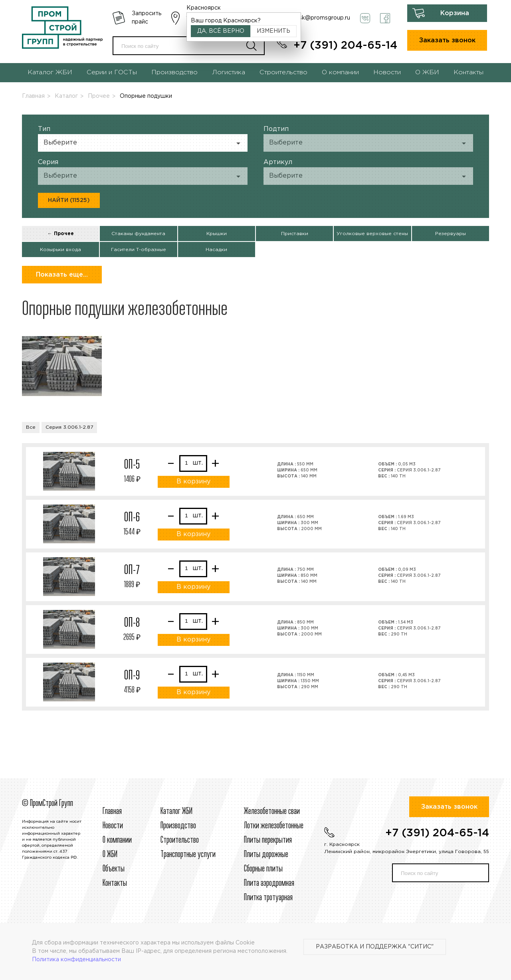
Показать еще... (62, 275)
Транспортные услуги (188, 855)
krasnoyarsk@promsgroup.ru (311, 18)
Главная (33, 96)
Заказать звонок (447, 41)
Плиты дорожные (266, 855)
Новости (387, 72)
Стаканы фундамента (138, 234)
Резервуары (451, 234)
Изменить (273, 31)
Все (31, 427)
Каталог (66, 96)
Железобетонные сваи (272, 812)
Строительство (283, 72)
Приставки (295, 234)
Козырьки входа (60, 250)
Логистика (229, 72)
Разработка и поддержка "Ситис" (375, 947)
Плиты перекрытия (268, 840)
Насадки (216, 250)
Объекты (114, 869)
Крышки (217, 234)
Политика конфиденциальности (76, 960)
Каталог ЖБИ (50, 72)
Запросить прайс (147, 18)
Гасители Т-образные (139, 250)
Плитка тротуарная (268, 898)
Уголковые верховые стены (372, 234)
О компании (340, 72)
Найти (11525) (69, 200)
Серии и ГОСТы (112, 72)
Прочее (99, 96)
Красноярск (204, 8)
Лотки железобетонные (274, 826)
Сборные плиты (263, 869)
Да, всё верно (221, 31)
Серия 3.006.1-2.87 (69, 427)
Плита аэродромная (269, 883)
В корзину (193, 482)
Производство (174, 72)
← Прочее (61, 234)
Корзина (455, 13)
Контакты (468, 72)
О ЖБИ (427, 72)
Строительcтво (180, 840)
